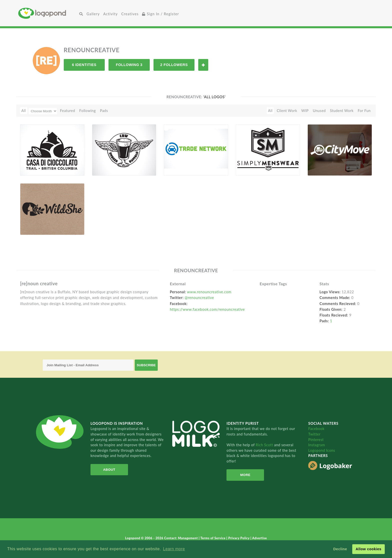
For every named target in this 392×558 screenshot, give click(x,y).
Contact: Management (181, 538)
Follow (203, 65)
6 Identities (84, 65)
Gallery (93, 14)
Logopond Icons (322, 450)
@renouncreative (199, 297)
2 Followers (174, 65)
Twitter (314, 434)
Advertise (260, 538)
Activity (110, 14)
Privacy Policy (239, 538)
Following (87, 111)
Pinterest (316, 440)
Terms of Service (213, 538)
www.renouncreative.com (209, 292)
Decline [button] (340, 549)
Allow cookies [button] (368, 549)
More (245, 475)
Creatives (130, 14)
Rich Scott (265, 445)
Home (48, 13)
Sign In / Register (160, 14)
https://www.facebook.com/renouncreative (207, 309)
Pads (104, 111)
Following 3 (129, 65)
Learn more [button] (174, 549)
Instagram (317, 445)
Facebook (316, 429)
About (109, 470)
